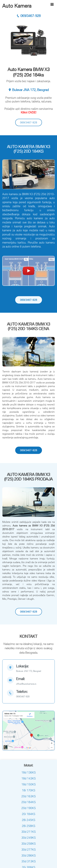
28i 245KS (29, 820)
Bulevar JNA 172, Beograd (28, 90)
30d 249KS (29, 838)
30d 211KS (29, 832)
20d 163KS (29, 796)
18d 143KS (29, 778)
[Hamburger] (52, 4)
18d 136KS (29, 772)
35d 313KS (29, 861)
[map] (28, 669)
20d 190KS (29, 808)
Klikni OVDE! (29, 112)
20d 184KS (29, 802)
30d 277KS (29, 850)
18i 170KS (29, 790)
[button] (6, 176)
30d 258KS (29, 844)
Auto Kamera (17, 6)
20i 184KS (29, 814)
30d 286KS (29, 855)
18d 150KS (29, 784)
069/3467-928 (28, 16)
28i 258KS (29, 826)
